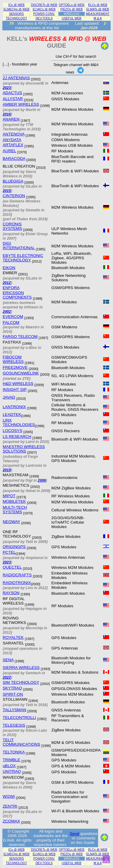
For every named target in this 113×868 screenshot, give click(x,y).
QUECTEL (12, 567)
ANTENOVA (14, 134)
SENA (8, 660)
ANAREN (11, 119)
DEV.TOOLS (44, 18)
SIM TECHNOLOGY (21, 682)
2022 (7, 677)
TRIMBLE (11, 760)
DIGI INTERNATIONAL (19, 246)
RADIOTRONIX (17, 583)
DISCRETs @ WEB (44, 5)
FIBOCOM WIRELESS (13, 359)
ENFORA (11, 288)
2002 (7, 312)
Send (75, 834)
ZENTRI (10, 806)
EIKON (9, 268)
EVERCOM (13, 317)
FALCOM (11, 323)
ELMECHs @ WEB (17, 9)
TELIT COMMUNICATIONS (21, 742)
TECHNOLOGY (16, 18)
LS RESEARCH (17, 437)
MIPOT (9, 496)
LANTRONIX (14, 407)
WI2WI (9, 796)
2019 (7, 470)
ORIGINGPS (14, 547)
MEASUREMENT (98, 14)
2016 (7, 114)
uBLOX (9, 766)
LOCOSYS (13, 431)
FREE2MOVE (15, 367)
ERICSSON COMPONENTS (17, 295)
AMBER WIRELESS (21, 104)
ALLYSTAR (13, 99)
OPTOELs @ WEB (71, 5)
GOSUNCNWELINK (21, 373)
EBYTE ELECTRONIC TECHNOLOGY (23, 258)
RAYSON (11, 593)
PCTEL (9, 552)
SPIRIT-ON (13, 694)
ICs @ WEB (17, 5)
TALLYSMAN (14, 710)
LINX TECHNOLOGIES (19, 422)
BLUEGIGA (13, 181)
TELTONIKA (14, 752)
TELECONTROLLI (19, 718)
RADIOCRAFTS (17, 575)
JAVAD (9, 397)
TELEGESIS (14, 725)
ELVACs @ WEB (44, 9)
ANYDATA (12, 140)
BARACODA (14, 159)
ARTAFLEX (13, 145)
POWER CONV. (44, 14)
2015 (7, 191)
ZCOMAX (11, 821)
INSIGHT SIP (15, 389)
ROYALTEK (13, 637)
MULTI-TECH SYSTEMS (15, 510)
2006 (42, 480)
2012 (7, 283)
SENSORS (16, 14)
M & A (98, 18)
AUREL (9, 151)
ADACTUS (12, 93)
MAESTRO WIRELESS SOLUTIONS (24, 449)
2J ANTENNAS (16, 78)
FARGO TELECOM (20, 337)
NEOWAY (11, 522)
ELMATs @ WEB (98, 9)
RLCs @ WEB (98, 5)
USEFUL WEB (72, 18)
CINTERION (14, 196)
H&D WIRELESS (18, 384)
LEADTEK (12, 415)
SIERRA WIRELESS (21, 668)
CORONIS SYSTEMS (12, 226)
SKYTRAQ (12, 688)
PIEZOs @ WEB (72, 9)
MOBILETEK (14, 501)
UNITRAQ (12, 771)
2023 (7, 88)
